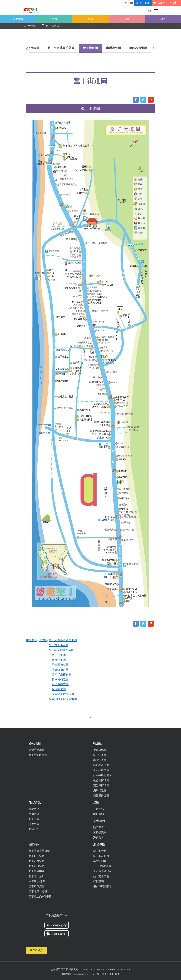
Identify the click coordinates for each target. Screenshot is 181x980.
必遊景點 (98, 809)
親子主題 (34, 819)
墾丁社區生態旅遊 (39, 851)
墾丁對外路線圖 (29, 48)
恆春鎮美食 (100, 832)
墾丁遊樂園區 (37, 871)
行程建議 (98, 881)
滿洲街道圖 (59, 689)
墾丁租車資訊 (37, 886)
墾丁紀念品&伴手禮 (40, 897)
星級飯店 (34, 809)
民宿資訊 (34, 814)
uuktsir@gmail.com (84, 974)
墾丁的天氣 (100, 851)
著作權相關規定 (70, 969)
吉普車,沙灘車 (37, 881)
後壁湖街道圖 (60, 679)
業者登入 (36, 950)
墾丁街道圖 (90, 48)
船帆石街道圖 (138, 48)
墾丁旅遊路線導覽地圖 (63, 640)
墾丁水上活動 (37, 856)
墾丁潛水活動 (37, 861)
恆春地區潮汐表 (102, 871)
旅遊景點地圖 (37, 750)
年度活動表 (100, 861)
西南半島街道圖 (62, 675)
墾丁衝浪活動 (37, 866)
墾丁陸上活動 (37, 876)
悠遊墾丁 (32, 640)
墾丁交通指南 (101, 876)
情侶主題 (34, 824)
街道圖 (43, 640)
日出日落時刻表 (102, 866)
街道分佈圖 (100, 750)
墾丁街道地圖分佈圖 (61, 48)
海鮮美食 (98, 838)
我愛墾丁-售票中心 (166, 3)
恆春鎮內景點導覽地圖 (63, 699)
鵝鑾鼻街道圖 (60, 684)
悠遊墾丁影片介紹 (131, 3)
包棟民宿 (34, 829)
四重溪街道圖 (101, 796)
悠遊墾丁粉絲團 (126, 3)
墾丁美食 (98, 827)
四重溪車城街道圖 (63, 694)
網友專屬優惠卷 (102, 886)
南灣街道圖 (113, 48)
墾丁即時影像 (101, 856)
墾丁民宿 (142, 3)
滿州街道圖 (100, 791)
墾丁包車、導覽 (38, 892)
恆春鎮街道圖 (60, 670)
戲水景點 (98, 814)
